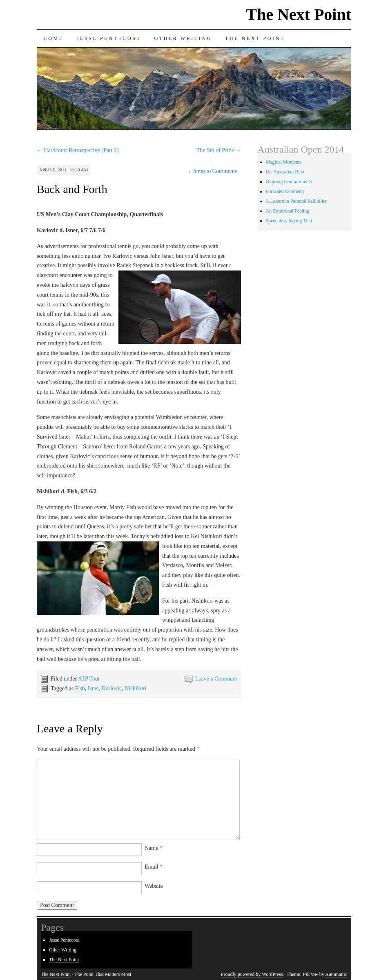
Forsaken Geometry (285, 191)
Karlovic (112, 688)
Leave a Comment (216, 679)
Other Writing (183, 38)
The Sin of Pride (219, 150)
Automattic (336, 974)
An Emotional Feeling (288, 211)
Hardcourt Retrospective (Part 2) (78, 150)
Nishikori (135, 688)
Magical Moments (284, 162)
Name (154, 848)
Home (54, 38)
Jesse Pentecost (109, 38)
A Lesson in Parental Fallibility (297, 201)
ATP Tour (89, 679)
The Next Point (299, 14)
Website (154, 886)
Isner (93, 688)
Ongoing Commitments (289, 182)
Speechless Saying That (289, 221)
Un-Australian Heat (285, 172)
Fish (80, 688)
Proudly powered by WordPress (252, 974)
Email (154, 867)
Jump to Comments (213, 171)
